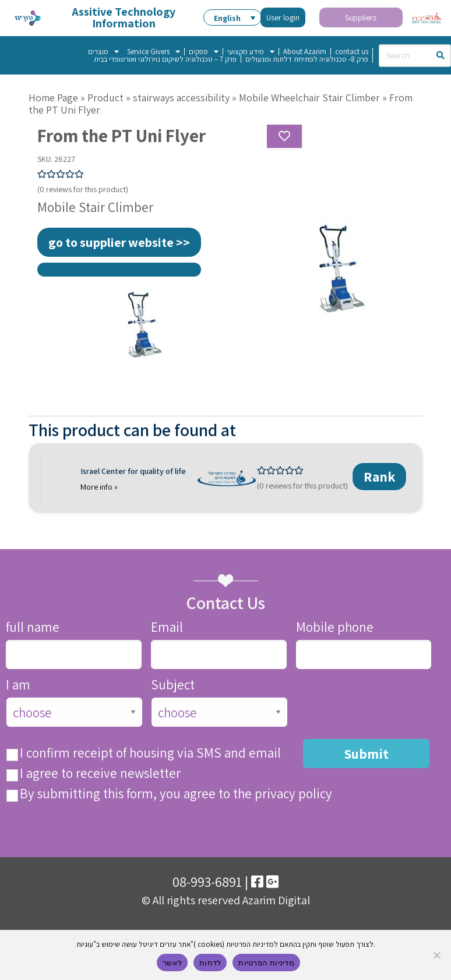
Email (167, 627)
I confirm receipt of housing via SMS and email (150, 753)
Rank (380, 477)
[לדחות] (436, 955)
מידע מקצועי (251, 52)
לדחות (210, 963)
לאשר (172, 963)
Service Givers (154, 52)
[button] (232, 17)
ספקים (204, 52)
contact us (352, 52)
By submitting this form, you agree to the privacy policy (176, 794)
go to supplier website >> (119, 242)
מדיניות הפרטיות (266, 963)
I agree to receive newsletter (100, 774)
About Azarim (305, 52)
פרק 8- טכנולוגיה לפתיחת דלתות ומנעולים (307, 59)
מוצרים (103, 52)
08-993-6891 (207, 881)
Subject (173, 685)
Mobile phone (335, 627)
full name (33, 627)
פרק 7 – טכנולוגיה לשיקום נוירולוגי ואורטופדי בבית (165, 59)
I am (18, 685)
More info (97, 487)
